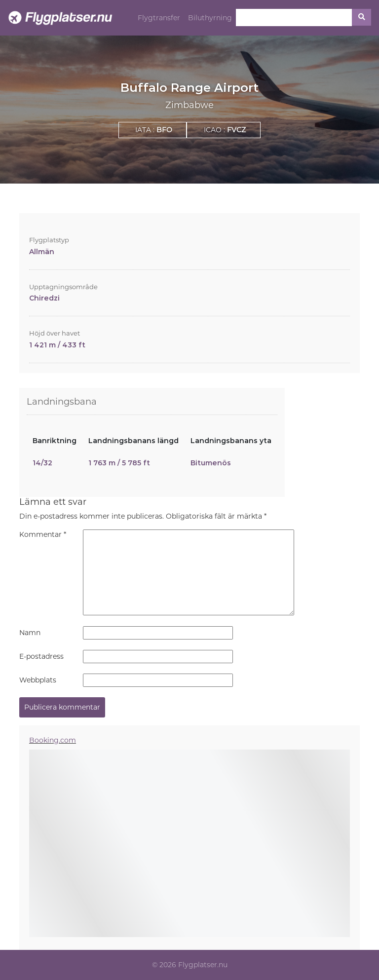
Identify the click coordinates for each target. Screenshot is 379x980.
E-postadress (41, 656)
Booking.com (53, 740)
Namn (30, 633)
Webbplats (38, 680)
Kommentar (43, 534)
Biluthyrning (210, 18)
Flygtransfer (159, 18)
